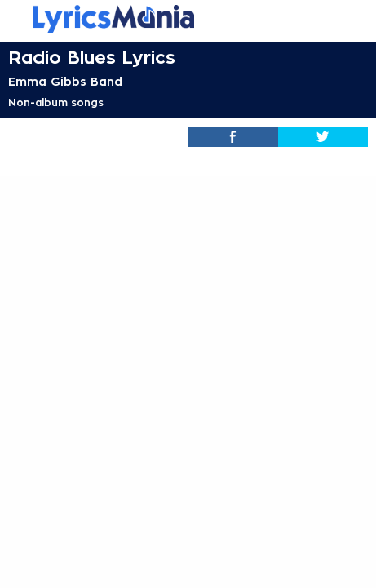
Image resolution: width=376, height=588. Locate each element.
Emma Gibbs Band (65, 82)
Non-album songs (56, 103)
